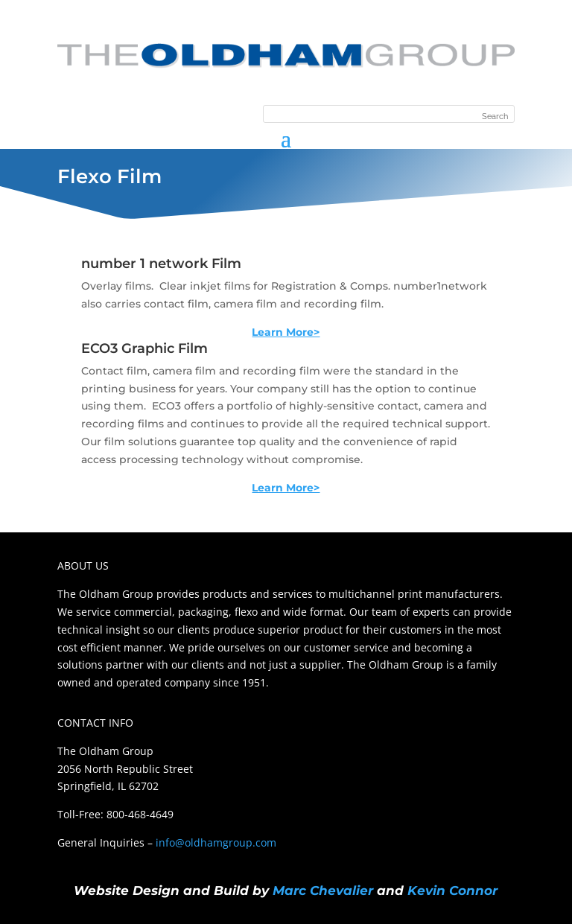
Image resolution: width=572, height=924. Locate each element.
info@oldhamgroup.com (216, 842)
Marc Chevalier (323, 890)
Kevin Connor (452, 890)
